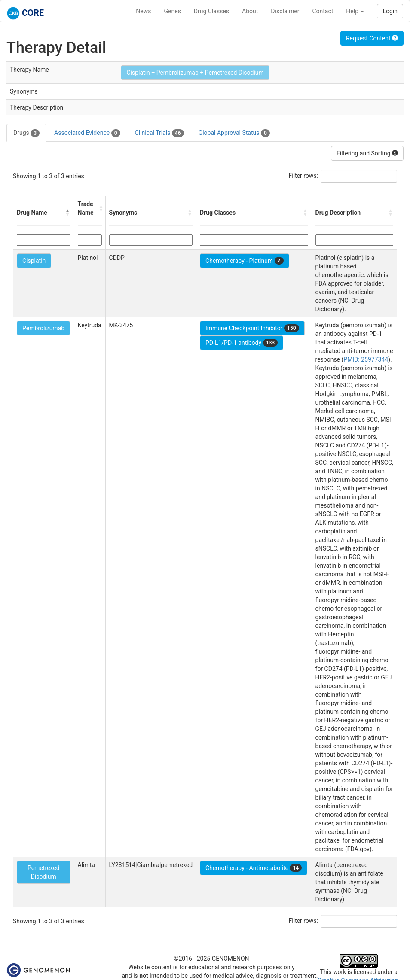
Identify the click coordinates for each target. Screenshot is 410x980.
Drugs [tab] (26, 133)
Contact (323, 11)
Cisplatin (34, 261)
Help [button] (355, 11)
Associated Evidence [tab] (87, 133)
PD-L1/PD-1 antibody (242, 343)
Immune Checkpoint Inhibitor (252, 328)
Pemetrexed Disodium (44, 872)
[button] (68, 213)
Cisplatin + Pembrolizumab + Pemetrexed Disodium (195, 73)
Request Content (372, 38)
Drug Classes (211, 11)
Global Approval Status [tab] (234, 133)
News (143, 11)
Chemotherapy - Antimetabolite (254, 868)
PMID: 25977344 (366, 359)
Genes (173, 11)
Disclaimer (285, 11)
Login (390, 11)
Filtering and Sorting (367, 153)
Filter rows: (304, 176)
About (250, 11)
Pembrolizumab (43, 328)
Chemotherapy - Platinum (244, 261)
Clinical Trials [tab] (159, 133)
